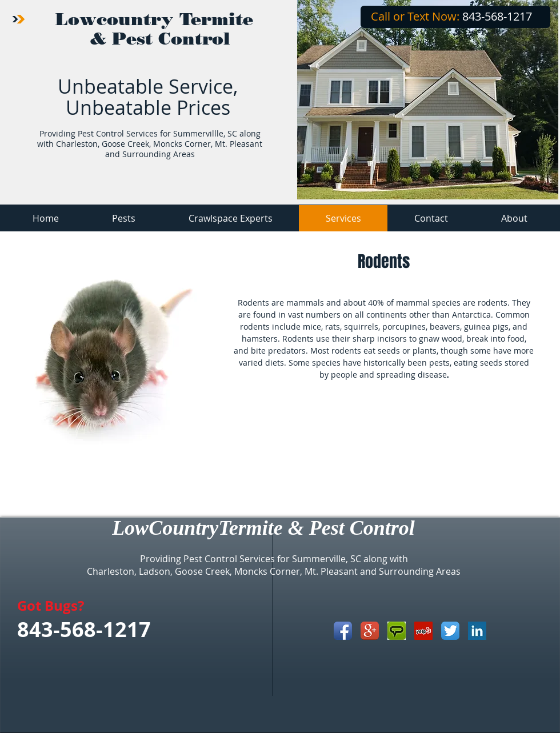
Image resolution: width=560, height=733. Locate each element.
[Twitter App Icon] (450, 631)
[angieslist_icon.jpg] (397, 631)
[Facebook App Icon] (343, 631)
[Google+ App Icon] (370, 631)
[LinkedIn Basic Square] (477, 631)
